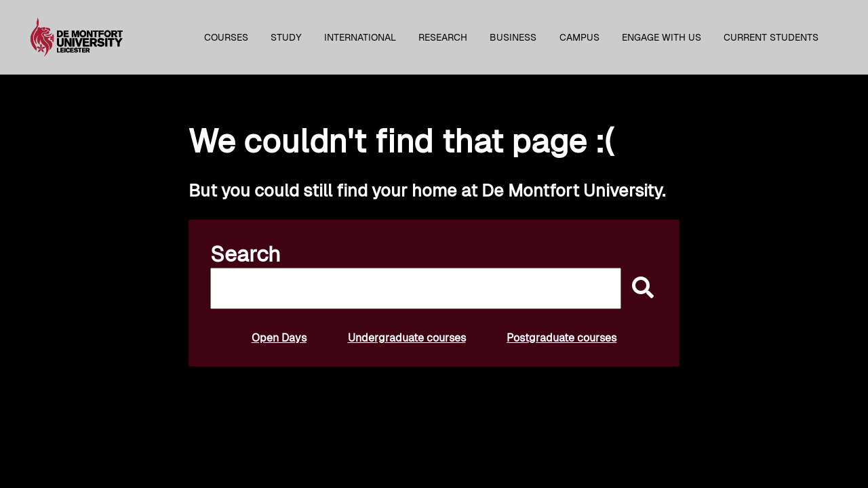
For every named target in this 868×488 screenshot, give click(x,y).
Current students (771, 37)
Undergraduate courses (407, 338)
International (360, 37)
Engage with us (662, 37)
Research (443, 37)
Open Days (279, 338)
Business (513, 37)
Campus (579, 37)
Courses (226, 37)
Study (286, 37)
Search (245, 254)
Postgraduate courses (561, 338)
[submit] (639, 288)
